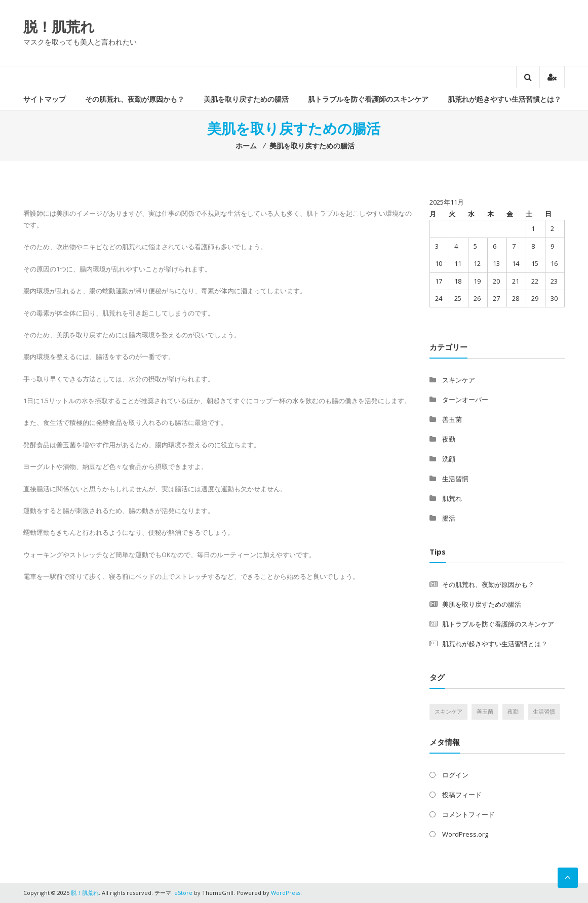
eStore (183, 893)
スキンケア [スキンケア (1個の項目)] (448, 712)
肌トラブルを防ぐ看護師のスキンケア (368, 99)
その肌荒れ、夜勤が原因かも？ (135, 99)
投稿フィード (462, 795)
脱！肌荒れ (59, 26)
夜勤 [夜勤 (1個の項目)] (513, 712)
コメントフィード (468, 814)
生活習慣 (455, 479)
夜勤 (449, 439)
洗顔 (449, 459)
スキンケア (459, 380)
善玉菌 (452, 419)
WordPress (286, 893)
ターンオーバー (465, 400)
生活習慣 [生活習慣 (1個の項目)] (544, 712)
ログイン (455, 775)
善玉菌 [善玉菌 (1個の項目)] (485, 712)
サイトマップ (45, 99)
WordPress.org (465, 834)
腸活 (449, 518)
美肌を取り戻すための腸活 (246, 99)
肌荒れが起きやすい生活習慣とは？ (504, 99)
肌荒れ (452, 498)
